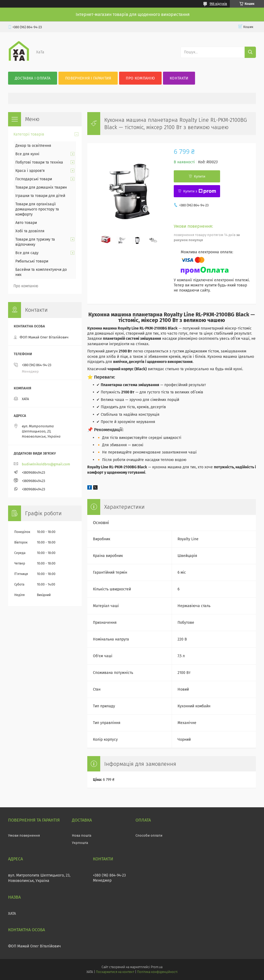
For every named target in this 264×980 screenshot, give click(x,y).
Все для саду (27, 253)
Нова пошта (82, 835)
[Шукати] (250, 52)
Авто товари (26, 223)
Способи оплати (149, 835)
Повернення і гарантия (88, 78)
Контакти (179, 78)
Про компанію (140, 78)
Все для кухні (27, 154)
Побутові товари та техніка (39, 162)
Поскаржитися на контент (115, 972)
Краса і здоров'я (30, 171)
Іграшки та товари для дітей (40, 196)
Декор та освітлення (33, 146)
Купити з (199, 191)
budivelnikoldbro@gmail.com (46, 464)
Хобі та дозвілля (30, 231)
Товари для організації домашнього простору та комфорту (37, 209)
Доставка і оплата (33, 78)
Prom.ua (157, 967)
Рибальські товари (32, 261)
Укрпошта (80, 843)
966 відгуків (218, 4)
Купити (200, 176)
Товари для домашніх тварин (41, 187)
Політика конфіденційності (157, 972)
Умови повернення (24, 835)
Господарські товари (34, 179)
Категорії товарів (29, 134)
